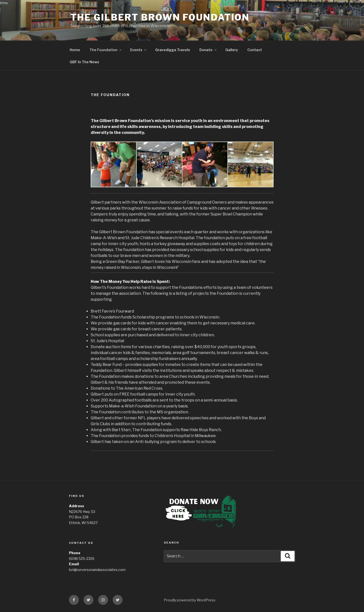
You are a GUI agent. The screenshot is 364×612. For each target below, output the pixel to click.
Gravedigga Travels (173, 50)
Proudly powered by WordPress (190, 600)
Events (139, 50)
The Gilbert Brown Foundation (160, 17)
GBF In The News (84, 62)
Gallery (232, 50)
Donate (208, 50)
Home (75, 50)
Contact (255, 50)
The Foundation (106, 50)
